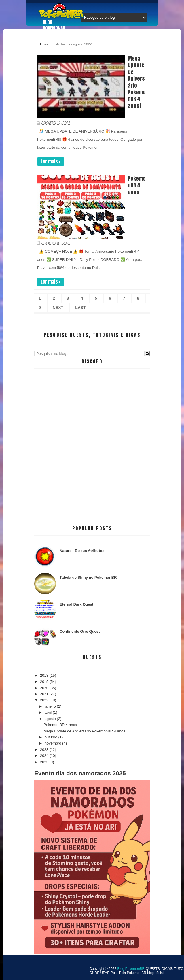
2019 (45, 682)
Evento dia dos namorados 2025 (80, 773)
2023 (45, 750)
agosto (51, 719)
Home (44, 44)
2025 (45, 762)
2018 (45, 675)
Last (80, 308)
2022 (45, 700)
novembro (53, 743)
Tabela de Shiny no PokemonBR (88, 577)
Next (58, 308)
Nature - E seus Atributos (82, 551)
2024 (45, 756)
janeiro (51, 706)
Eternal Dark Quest (76, 604)
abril (49, 712)
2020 (45, 688)
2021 (45, 694)
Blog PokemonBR (54, 25)
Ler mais (51, 161)
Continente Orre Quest (80, 631)
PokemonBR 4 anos (137, 185)
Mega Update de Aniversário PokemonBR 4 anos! (137, 82)
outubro (52, 737)
